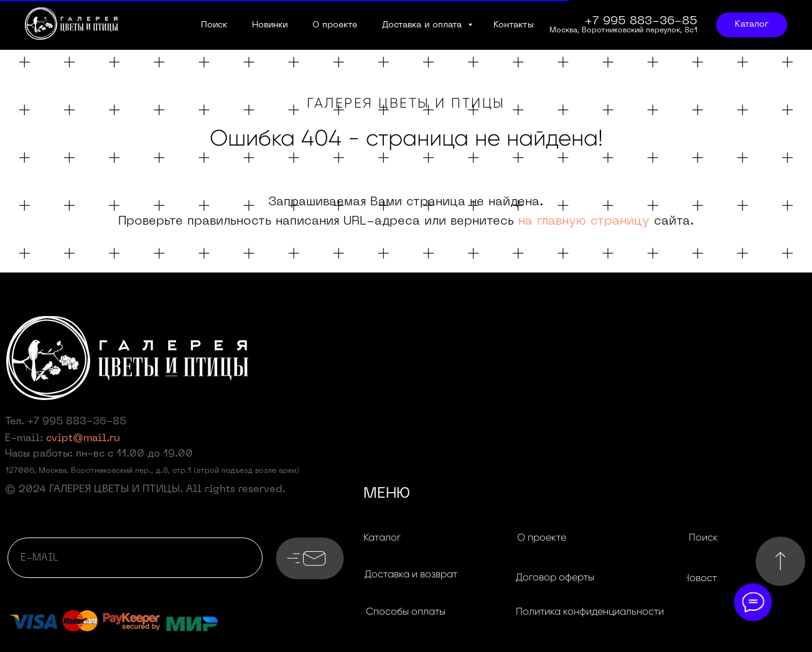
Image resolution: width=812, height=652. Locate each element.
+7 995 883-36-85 (77, 422)
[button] (411, 574)
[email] (135, 558)
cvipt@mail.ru (83, 439)
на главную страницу (584, 221)
